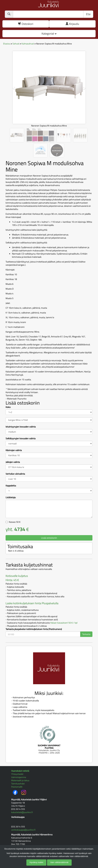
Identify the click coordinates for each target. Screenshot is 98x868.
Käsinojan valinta (14, 450)
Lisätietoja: (11, 497)
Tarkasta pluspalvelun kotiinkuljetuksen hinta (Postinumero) (34, 629)
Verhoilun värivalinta (15, 474)
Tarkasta (86, 634)
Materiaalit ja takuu (20, 780)
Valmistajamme (19, 777)
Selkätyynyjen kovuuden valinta (21, 438)
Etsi (88, 14)
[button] (12, 86)
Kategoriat (49, 34)
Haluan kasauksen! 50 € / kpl (64, 623)
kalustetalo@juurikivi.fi (22, 812)
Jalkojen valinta (13, 462)
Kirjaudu (72, 24)
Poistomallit (17, 787)
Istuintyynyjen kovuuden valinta (21, 427)
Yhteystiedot (17, 774)
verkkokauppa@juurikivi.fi (23, 830)
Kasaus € (15, 522)
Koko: (8, 407)
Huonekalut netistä (20, 771)
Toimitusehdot (18, 784)
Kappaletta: (11, 486)
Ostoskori (26, 24)
